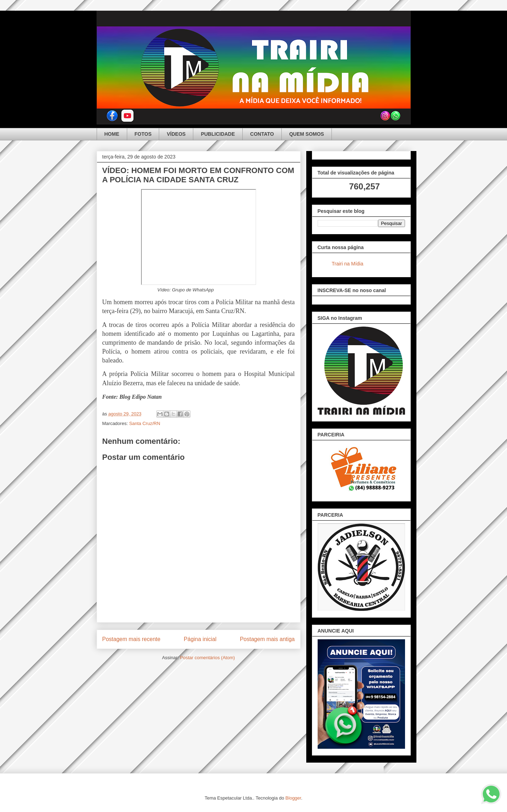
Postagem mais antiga (267, 639)
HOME (112, 134)
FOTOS (143, 134)
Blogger (293, 798)
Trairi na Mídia (348, 264)
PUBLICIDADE (218, 134)
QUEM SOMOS (307, 134)
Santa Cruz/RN (144, 423)
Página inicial (200, 639)
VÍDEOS (176, 134)
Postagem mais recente (131, 639)
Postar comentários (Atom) (207, 658)
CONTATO (262, 134)
